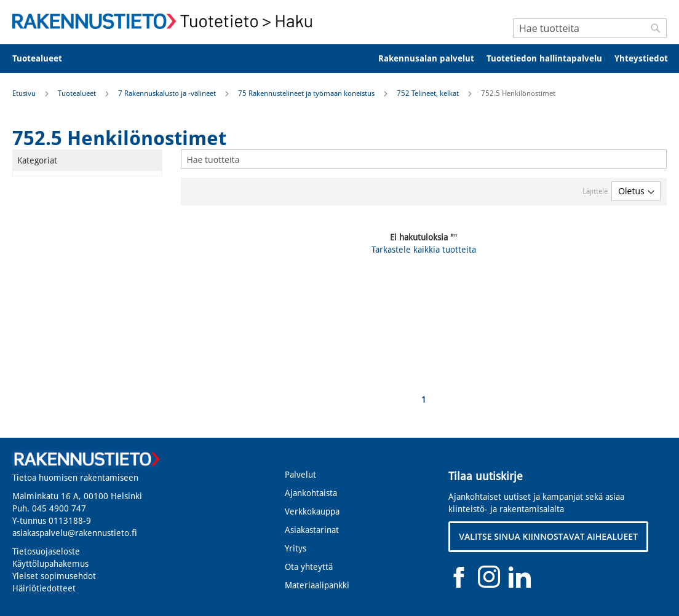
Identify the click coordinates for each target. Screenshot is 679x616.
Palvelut (300, 475)
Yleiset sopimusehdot (54, 576)
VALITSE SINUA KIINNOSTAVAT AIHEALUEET (548, 536)
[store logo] (166, 21)
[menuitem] (45, 59)
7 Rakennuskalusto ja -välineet (168, 93)
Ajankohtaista (311, 493)
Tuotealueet (78, 93)
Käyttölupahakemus (50, 564)
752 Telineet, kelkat (429, 93)
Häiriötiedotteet (44, 588)
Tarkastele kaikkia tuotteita (424, 250)
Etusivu (25, 93)
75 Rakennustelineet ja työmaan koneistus (307, 93)
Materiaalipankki (317, 585)
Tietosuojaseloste (46, 551)
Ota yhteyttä (309, 567)
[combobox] (590, 28)
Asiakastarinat (312, 530)
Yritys (296, 548)
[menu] (339, 59)
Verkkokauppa (312, 511)
